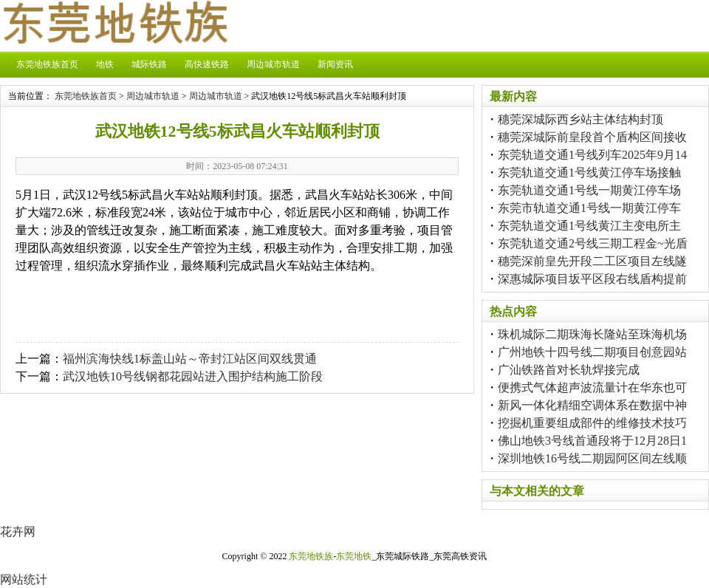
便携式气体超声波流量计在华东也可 (592, 387)
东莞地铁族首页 (47, 64)
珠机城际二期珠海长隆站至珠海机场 (592, 334)
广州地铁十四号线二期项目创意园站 (592, 352)
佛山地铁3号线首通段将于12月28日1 (592, 441)
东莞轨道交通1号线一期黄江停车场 (589, 190)
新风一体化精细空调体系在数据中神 (592, 405)
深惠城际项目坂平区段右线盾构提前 (592, 279)
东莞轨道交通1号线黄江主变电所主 (589, 226)
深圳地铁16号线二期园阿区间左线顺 (592, 458)
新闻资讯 (335, 64)
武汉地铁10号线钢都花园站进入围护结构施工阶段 (193, 376)
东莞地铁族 (311, 556)
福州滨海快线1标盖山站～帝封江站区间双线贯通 (190, 359)
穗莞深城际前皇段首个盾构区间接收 (592, 137)
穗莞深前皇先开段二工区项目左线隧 (592, 261)
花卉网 (18, 531)
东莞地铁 (354, 556)
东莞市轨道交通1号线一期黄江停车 (589, 208)
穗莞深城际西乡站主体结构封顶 (580, 119)
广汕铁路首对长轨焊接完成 (569, 370)
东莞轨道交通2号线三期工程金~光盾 (593, 243)
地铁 (105, 64)
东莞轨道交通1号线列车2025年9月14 (592, 155)
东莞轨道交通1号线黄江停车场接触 (589, 172)
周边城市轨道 (273, 64)
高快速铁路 (207, 64)
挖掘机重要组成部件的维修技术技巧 (592, 423)
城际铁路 (149, 64)
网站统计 (24, 580)
